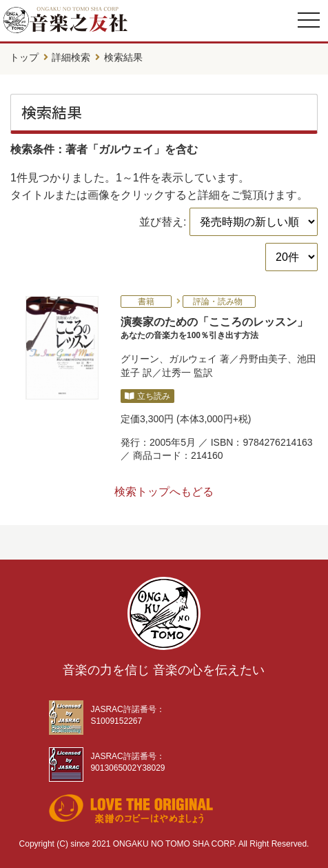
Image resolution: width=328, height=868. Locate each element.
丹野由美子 (263, 359)
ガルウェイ (193, 359)
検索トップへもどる (164, 492)
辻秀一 (176, 373)
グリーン (140, 359)
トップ (24, 57)
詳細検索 (71, 57)
